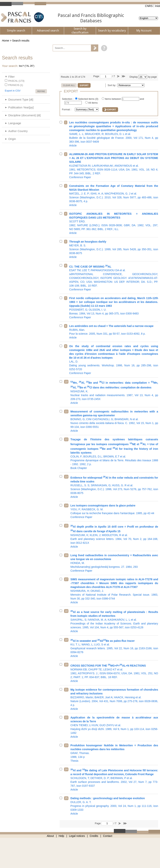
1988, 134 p (114, 753)
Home (5, 41)
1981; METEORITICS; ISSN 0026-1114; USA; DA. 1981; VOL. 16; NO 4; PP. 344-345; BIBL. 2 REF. (114, 166)
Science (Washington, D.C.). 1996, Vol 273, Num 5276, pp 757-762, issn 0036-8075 (114, 487)
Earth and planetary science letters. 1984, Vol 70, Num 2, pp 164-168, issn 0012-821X (114, 536)
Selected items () (88, 99)
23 (66, 745)
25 (66, 798)
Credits (94, 836)
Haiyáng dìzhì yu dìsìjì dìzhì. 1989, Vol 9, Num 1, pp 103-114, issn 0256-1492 (114, 727)
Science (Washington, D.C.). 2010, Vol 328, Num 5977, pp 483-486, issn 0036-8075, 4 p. (114, 195)
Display (134, 77)
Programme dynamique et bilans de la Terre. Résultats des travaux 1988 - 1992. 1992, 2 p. (114, 454)
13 (66, 477)
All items (93, 103)
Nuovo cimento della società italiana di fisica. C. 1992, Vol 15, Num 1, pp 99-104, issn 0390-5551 (114, 421)
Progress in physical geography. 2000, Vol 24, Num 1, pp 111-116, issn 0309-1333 (114, 806)
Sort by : (112, 85)
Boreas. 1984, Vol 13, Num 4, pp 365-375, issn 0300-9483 (114, 308)
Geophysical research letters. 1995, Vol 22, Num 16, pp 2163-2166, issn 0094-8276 (114, 648)
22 (66, 718)
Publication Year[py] (21, 107)
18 (66, 611)
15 (66, 526)
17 (66, 579)
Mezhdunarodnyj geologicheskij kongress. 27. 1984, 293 (114, 563)
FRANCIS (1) (16, 85)
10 (66, 382)
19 (66, 640)
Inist (157, 6)
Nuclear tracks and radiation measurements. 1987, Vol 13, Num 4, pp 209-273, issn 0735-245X (114, 392)
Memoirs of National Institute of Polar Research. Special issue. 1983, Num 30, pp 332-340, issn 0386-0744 (114, 591)
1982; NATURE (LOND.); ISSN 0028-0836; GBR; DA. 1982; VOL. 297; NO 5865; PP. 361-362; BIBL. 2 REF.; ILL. (114, 223)
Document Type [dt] (21, 99)
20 (66, 665)
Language (15, 123)
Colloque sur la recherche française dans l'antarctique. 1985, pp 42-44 (114, 511)
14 (66, 506)
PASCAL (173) (16, 81)
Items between (113, 99)
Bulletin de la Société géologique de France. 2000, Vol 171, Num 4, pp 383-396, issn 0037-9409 (114, 134)
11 (66, 412)
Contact (108, 836)
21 (66, 690)
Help (61, 836)
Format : (67, 109)
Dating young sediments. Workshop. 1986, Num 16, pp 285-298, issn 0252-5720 (114, 360)
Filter (11, 77)
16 (66, 555)
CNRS (149, 6)
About (50, 836)
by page (152, 77)
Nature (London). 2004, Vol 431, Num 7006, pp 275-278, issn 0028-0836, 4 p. (114, 699)
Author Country (18, 131)
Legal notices (77, 836)
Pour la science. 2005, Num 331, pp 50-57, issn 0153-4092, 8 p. (114, 332)
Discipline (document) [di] (24, 115)
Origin (12, 139)
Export (84, 85)
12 (66, 439)
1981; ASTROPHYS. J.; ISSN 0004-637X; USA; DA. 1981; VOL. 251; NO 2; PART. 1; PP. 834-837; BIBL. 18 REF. (114, 673)
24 (66, 769)
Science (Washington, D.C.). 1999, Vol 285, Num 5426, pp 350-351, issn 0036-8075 (114, 249)
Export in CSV (13, 91)
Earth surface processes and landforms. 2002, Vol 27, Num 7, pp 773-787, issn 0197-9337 (114, 779)
